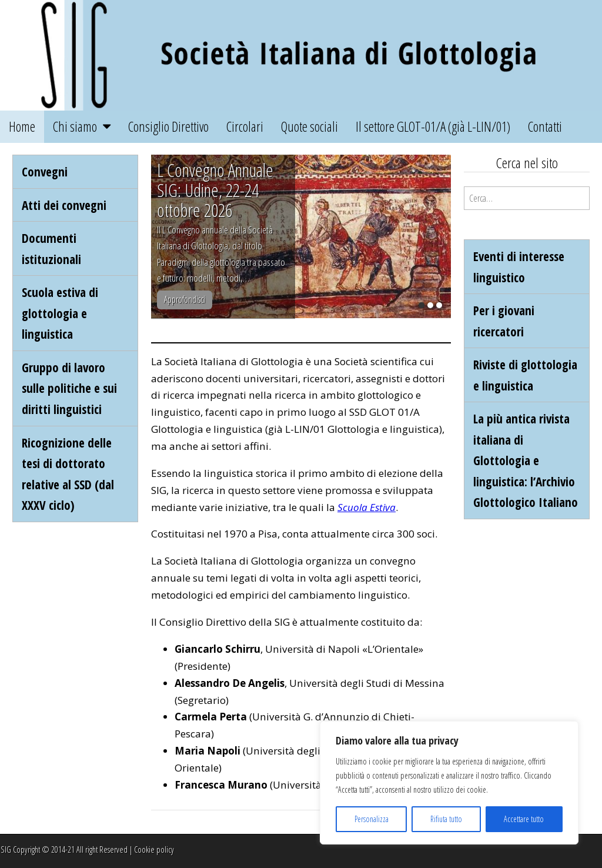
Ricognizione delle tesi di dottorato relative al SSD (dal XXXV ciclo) (68, 474)
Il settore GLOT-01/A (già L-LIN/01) (433, 126)
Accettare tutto (524, 819)
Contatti (545, 126)
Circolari (245, 126)
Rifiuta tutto (446, 819)
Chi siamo (75, 126)
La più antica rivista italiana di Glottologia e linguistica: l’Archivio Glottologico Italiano (526, 460)
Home (22, 126)
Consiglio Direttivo (168, 126)
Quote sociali (310, 126)
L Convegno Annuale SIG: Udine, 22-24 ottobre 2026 (215, 190)
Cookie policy (154, 849)
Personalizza (372, 819)
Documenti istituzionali (51, 248)
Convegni (45, 171)
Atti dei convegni (64, 205)
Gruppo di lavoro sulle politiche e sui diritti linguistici (69, 388)
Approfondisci (185, 299)
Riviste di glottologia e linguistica (525, 375)
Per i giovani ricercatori (504, 321)
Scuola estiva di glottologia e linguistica (60, 313)
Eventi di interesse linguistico (519, 267)
